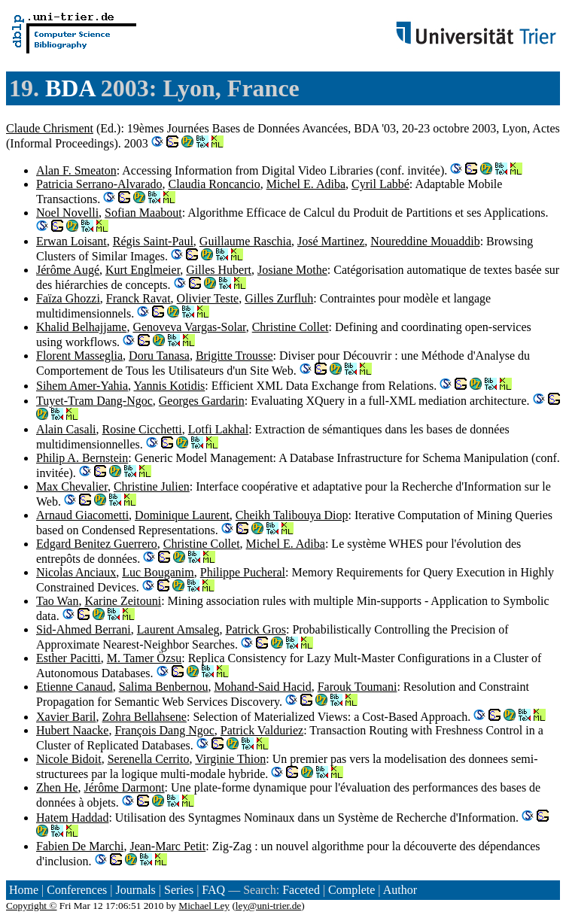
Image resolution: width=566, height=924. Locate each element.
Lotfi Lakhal (218, 429)
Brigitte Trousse (234, 356)
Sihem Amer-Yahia (82, 386)
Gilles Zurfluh (279, 298)
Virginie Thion (230, 759)
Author (400, 890)
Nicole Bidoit (69, 759)
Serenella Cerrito (149, 759)
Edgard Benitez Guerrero (97, 544)
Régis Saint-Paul (153, 241)
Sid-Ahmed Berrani (84, 629)
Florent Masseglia (79, 356)
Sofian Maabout (143, 213)
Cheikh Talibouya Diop (292, 515)
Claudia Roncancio (214, 184)
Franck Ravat (138, 298)
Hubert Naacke (72, 730)
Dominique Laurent (182, 515)
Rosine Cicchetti (142, 429)
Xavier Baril (66, 717)
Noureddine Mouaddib (425, 241)
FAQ (213, 890)
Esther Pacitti (68, 658)
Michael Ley (204, 906)
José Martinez (331, 241)
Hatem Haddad (72, 818)
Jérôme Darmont (125, 787)
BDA (70, 88)
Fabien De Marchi (80, 846)
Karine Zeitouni (123, 601)
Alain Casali (66, 429)
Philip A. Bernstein (82, 458)
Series (179, 890)
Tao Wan (57, 601)
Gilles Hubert (219, 270)
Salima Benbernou (164, 687)
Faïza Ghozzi (68, 298)
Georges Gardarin (202, 401)
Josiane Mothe (292, 270)
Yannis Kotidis (169, 386)
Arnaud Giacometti (82, 515)
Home (24, 890)
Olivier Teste (208, 298)
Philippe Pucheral (243, 572)
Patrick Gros (256, 629)
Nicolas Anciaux (76, 572)
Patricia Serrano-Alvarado (99, 184)
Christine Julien (152, 486)
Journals (135, 890)
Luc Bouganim (158, 572)
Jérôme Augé (68, 270)
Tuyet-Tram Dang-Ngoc (94, 401)
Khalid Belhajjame (81, 327)
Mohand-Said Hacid (262, 687)
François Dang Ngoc (164, 730)
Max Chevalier (72, 486)
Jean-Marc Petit (167, 846)
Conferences (77, 890)
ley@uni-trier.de (268, 906)
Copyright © (32, 906)
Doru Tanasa (159, 356)
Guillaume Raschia (245, 241)
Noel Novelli (67, 213)
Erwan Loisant (72, 241)
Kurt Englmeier (143, 270)
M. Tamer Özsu (144, 658)
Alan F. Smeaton (76, 170)
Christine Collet (291, 327)
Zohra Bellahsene (145, 717)
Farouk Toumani (358, 687)
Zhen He (57, 787)
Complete (351, 890)
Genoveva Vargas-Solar (189, 327)
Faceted (301, 890)
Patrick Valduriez (262, 730)
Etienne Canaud (75, 687)
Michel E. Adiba (306, 184)
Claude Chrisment (50, 128)
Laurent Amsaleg (178, 629)
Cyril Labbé (380, 184)
